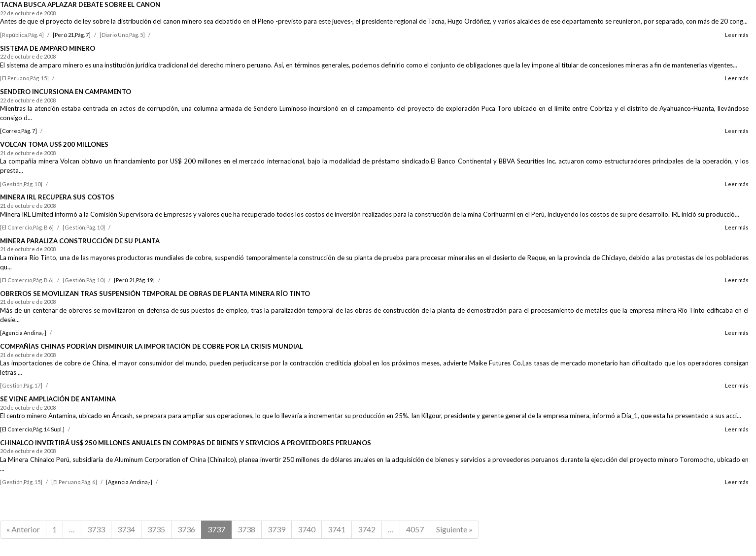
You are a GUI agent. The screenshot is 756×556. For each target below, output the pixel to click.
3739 (276, 529)
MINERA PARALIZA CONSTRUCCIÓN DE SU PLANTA (80, 241)
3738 (246, 529)
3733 (96, 529)
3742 (367, 529)
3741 (337, 529)
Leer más (737, 35)
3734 (126, 529)
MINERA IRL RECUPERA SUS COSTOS (57, 197)
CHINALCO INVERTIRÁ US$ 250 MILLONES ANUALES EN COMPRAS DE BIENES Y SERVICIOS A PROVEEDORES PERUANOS (186, 443)
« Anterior (23, 529)
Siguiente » (454, 529)
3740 (307, 529)
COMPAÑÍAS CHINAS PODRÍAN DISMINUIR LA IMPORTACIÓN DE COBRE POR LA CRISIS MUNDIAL (152, 346)
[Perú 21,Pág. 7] (72, 35)
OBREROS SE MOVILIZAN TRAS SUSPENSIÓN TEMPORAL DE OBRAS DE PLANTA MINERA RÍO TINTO (155, 294)
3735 (156, 529)
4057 (415, 529)
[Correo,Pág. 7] (18, 131)
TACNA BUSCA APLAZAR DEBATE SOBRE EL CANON (80, 4)
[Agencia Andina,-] (23, 333)
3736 (186, 529)
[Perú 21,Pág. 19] (134, 280)
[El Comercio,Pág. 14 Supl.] (32, 429)
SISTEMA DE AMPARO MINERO (48, 48)
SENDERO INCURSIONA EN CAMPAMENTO (66, 92)
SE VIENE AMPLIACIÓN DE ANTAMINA (58, 399)
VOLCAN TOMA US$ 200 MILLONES (54, 144)
